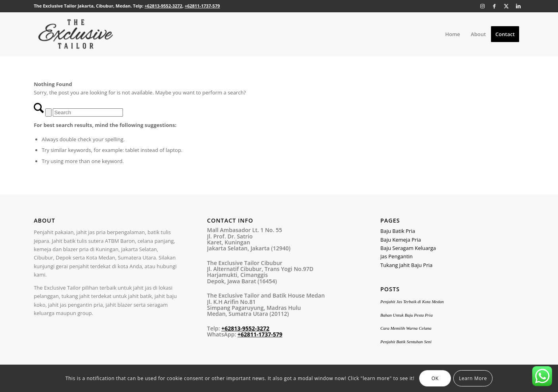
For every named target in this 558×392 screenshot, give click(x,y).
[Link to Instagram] (483, 6)
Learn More (473, 378)
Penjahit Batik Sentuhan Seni (406, 342)
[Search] (88, 112)
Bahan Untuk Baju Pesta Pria (407, 315)
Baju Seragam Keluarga (408, 248)
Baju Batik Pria (398, 231)
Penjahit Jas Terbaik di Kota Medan (412, 302)
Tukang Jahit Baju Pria (406, 265)
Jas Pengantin (397, 256)
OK (435, 378)
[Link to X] (506, 6)
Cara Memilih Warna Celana (406, 328)
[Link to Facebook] (495, 6)
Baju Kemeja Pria (401, 240)
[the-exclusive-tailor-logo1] (76, 34)
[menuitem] (453, 34)
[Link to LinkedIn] (518, 6)
